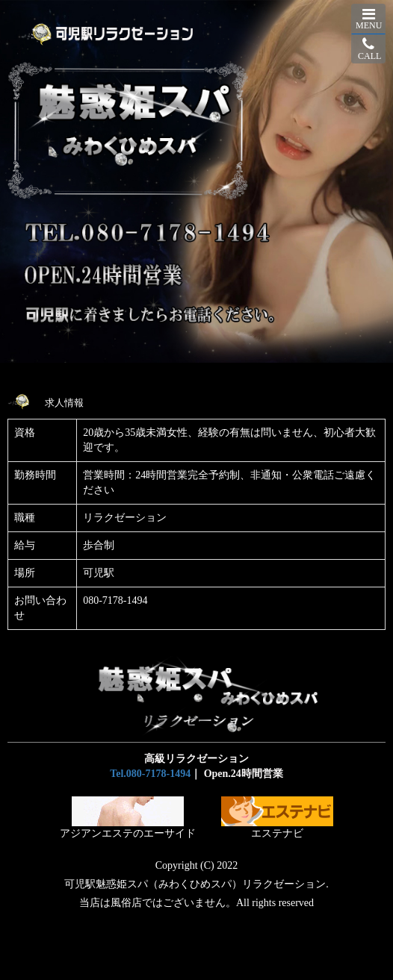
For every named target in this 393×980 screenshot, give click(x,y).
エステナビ (277, 818)
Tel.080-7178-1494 (150, 774)
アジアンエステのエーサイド (128, 818)
